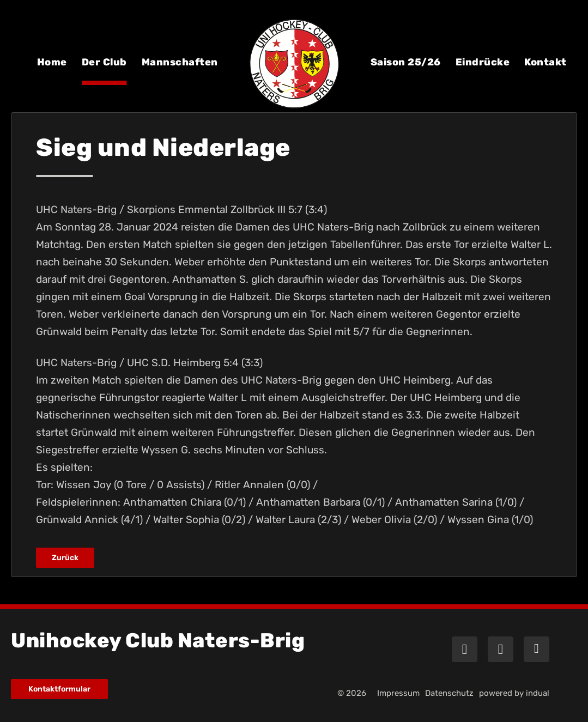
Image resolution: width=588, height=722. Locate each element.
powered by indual (514, 693)
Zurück (65, 558)
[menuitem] (52, 70)
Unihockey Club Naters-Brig (158, 641)
